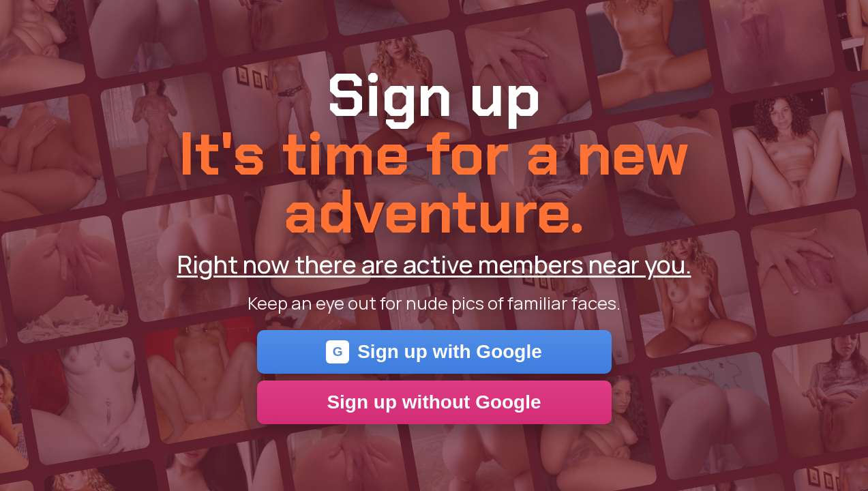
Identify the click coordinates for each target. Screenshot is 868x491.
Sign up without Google (434, 402)
